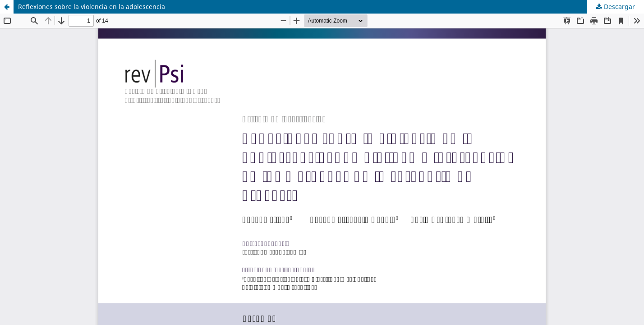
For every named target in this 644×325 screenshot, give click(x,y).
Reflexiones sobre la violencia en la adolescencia (92, 7)
